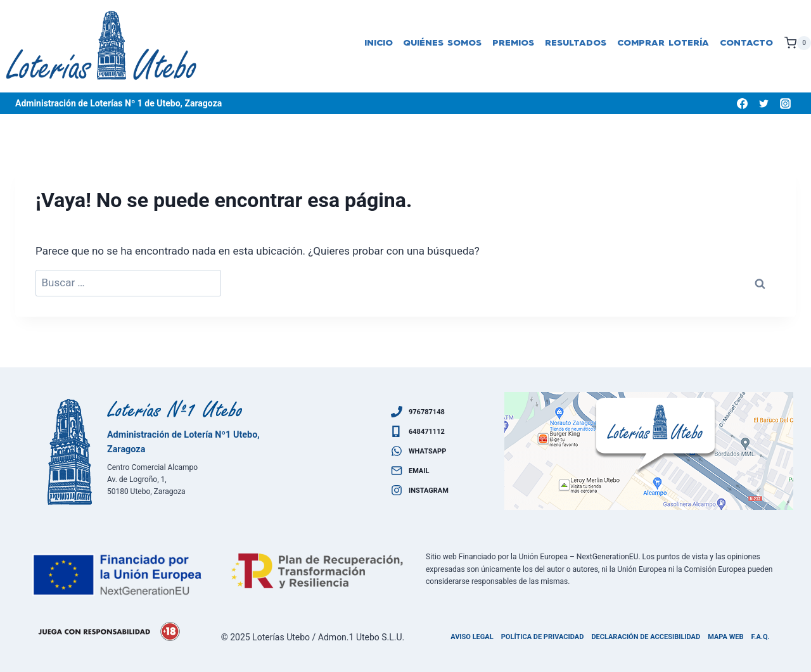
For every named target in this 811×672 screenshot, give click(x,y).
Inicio (379, 43)
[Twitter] (763, 103)
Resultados (576, 43)
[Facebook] (742, 103)
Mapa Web (725, 637)
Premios (513, 43)
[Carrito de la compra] (798, 43)
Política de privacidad (543, 637)
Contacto (746, 43)
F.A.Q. (761, 637)
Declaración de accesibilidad (646, 637)
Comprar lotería (663, 43)
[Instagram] (785, 103)
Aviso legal (472, 637)
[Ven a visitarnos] (649, 451)
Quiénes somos (442, 43)
